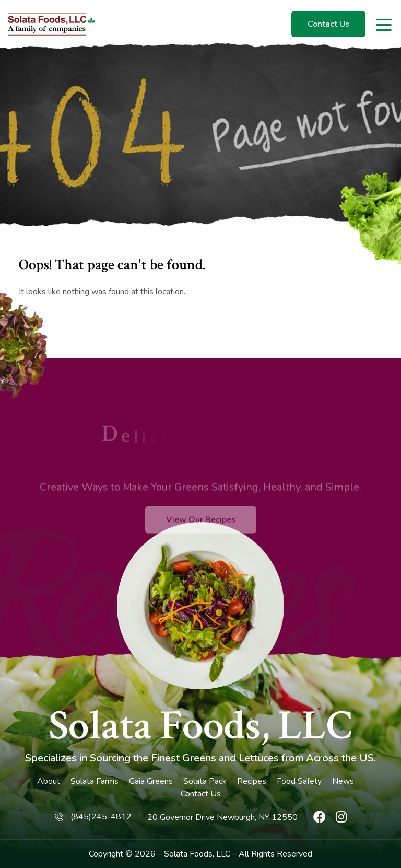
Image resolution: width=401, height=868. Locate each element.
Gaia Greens (151, 781)
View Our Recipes (201, 534)
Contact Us (328, 24)
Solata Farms (95, 781)
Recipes (252, 781)
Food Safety (299, 781)
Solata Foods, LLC (200, 726)
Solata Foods (188, 854)
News (343, 781)
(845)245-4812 (101, 817)
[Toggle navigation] (385, 24)
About (49, 781)
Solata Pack (205, 781)
